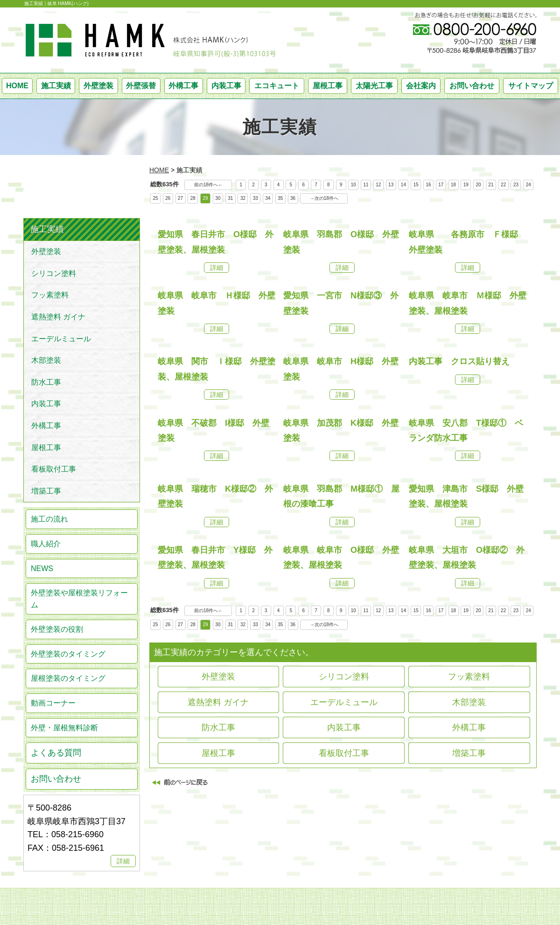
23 (516, 185)
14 (403, 185)
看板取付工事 (344, 753)
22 (503, 185)
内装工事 (226, 86)
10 (353, 185)
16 (428, 185)
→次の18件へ (324, 198)
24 (528, 185)
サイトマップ (531, 86)
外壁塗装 (98, 86)
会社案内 (421, 86)
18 (453, 185)
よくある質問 (56, 753)
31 (230, 198)
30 (218, 198)
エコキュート (277, 86)
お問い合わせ (472, 86)
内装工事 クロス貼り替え (459, 361)
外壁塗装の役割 (57, 629)
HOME (17, 86)
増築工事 (469, 753)
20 (479, 185)
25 (155, 198)
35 (280, 198)
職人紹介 (46, 544)
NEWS (42, 568)
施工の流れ (49, 519)
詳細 (217, 268)
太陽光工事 (374, 86)
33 (255, 198)
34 (268, 198)
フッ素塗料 (469, 677)
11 (366, 185)
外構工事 (183, 86)
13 (391, 185)
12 (378, 185)
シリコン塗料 (344, 677)
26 (168, 198)
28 (193, 198)
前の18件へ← (208, 185)
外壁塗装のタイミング (68, 654)
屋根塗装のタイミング (68, 678)
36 (293, 198)
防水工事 (218, 727)
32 (243, 198)
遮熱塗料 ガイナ (218, 702)
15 (416, 185)
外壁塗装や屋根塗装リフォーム (79, 599)
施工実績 (56, 86)
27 (180, 198)
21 (491, 185)
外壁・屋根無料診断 (64, 728)
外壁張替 (141, 86)
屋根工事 (328, 86)
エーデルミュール (344, 702)
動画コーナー (53, 703)
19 (466, 185)
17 (441, 185)
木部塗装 (469, 702)
